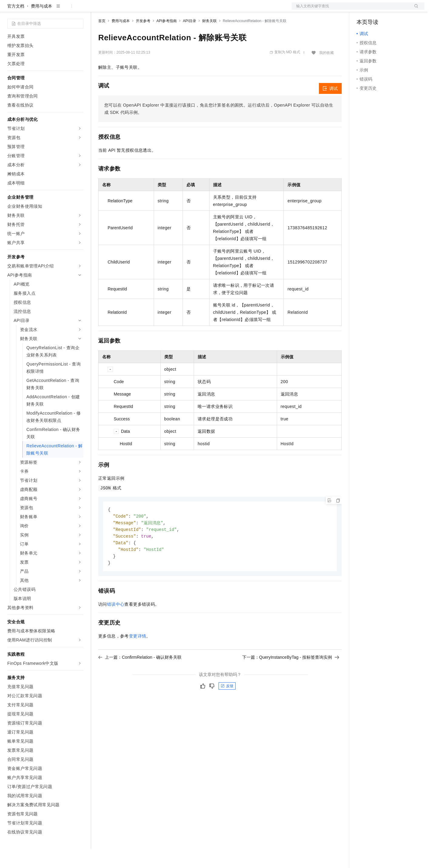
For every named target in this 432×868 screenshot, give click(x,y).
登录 (414, 10)
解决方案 (98, 10)
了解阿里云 (200, 10)
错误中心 (116, 626)
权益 (116, 10)
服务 (179, 10)
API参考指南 (167, 40)
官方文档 (16, 25)
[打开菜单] (10, 10)
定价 (131, 10)
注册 (392, 10)
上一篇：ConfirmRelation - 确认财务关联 (140, 679)
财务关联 (209, 40)
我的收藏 (327, 72)
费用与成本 (42, 25)
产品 (79, 10)
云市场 (148, 10)
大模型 (62, 10)
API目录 (189, 40)
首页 (102, 40)
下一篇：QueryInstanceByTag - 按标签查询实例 (291, 679)
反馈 (227, 708)
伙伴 (164, 10)
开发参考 (143, 40)
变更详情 (138, 658)
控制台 (378, 10)
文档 (350, 10)
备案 (363, 10)
